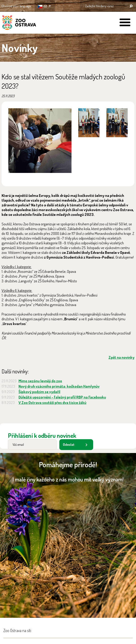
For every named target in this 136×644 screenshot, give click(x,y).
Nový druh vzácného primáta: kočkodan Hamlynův (59, 386)
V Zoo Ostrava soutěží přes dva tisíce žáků (52, 402)
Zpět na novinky (121, 357)
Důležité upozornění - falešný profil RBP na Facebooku (62, 397)
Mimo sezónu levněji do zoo (40, 381)
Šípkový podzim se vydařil (39, 392)
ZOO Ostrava (19, 23)
